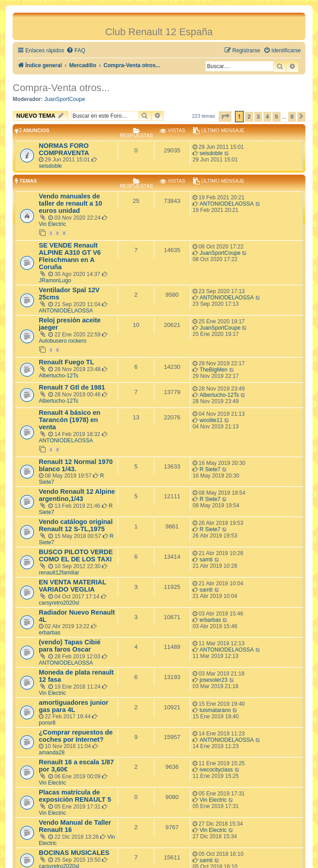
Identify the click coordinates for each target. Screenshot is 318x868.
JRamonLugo (55, 280)
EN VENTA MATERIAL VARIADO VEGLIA (72, 586)
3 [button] (258, 117)
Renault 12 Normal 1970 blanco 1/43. (76, 465)
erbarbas (50, 633)
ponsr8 (47, 723)
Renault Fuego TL (67, 362)
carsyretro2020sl (59, 603)
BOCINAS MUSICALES (74, 853)
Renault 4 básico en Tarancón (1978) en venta (69, 420)
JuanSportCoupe (65, 99)
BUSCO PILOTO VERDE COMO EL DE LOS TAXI (76, 556)
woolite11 (211, 420)
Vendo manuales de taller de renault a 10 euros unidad (70, 203)
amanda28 (52, 753)
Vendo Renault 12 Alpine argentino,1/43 (77, 495)
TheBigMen (213, 370)
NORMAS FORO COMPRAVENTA (64, 149)
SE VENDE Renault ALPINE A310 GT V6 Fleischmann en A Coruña (70, 256)
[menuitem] (76, 51)
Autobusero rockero (63, 341)
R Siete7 (210, 469)
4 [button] (267, 117)
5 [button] (276, 117)
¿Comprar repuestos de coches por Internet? (76, 736)
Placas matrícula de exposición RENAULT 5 (75, 796)
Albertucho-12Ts (58, 376)
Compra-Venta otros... (61, 88)
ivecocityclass (216, 770)
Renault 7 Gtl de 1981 (72, 387)
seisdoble (50, 166)
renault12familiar (59, 573)
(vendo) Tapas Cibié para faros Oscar (70, 646)
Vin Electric (52, 224)
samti (206, 560)
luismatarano (215, 710)
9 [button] (292, 117)
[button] (225, 117)
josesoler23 (213, 680)
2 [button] (249, 117)
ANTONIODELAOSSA (226, 204)
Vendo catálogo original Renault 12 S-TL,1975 (76, 525)
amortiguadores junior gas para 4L (74, 706)
